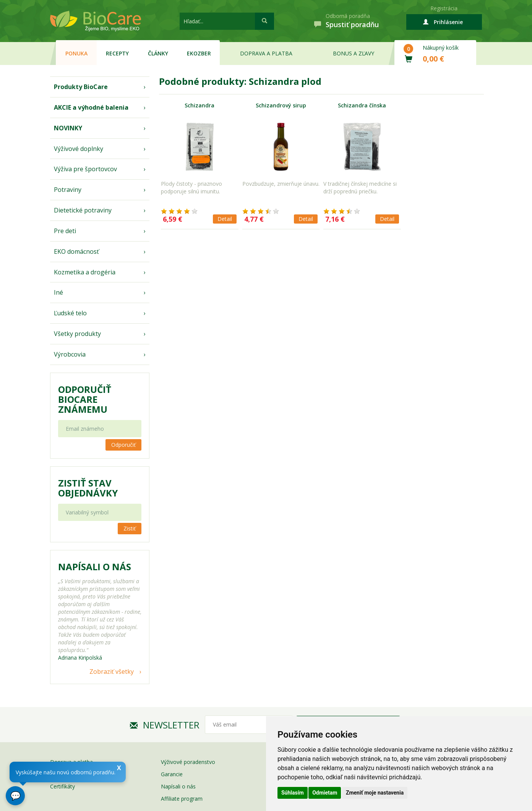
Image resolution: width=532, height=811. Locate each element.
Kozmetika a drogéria (85, 272)
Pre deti (65, 231)
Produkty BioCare (81, 87)
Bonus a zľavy (354, 53)
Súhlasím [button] (293, 793)
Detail (225, 219)
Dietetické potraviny (83, 210)
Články (158, 53)
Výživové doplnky (79, 149)
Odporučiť (123, 445)
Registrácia (444, 8)
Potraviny (68, 190)
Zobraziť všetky (112, 672)
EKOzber (199, 53)
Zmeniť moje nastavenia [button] (375, 793)
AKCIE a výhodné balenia (91, 107)
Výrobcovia (70, 354)
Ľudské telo (70, 313)
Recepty (117, 53)
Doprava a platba (266, 53)
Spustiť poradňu (352, 24)
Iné (58, 292)
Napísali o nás (178, 786)
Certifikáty (62, 786)
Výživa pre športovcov (85, 169)
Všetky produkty (77, 334)
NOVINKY (68, 128)
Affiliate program (182, 799)
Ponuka (76, 53)
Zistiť (130, 528)
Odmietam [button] (325, 793)
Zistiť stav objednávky (88, 488)
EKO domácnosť (76, 251)
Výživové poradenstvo (188, 762)
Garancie (172, 774)
